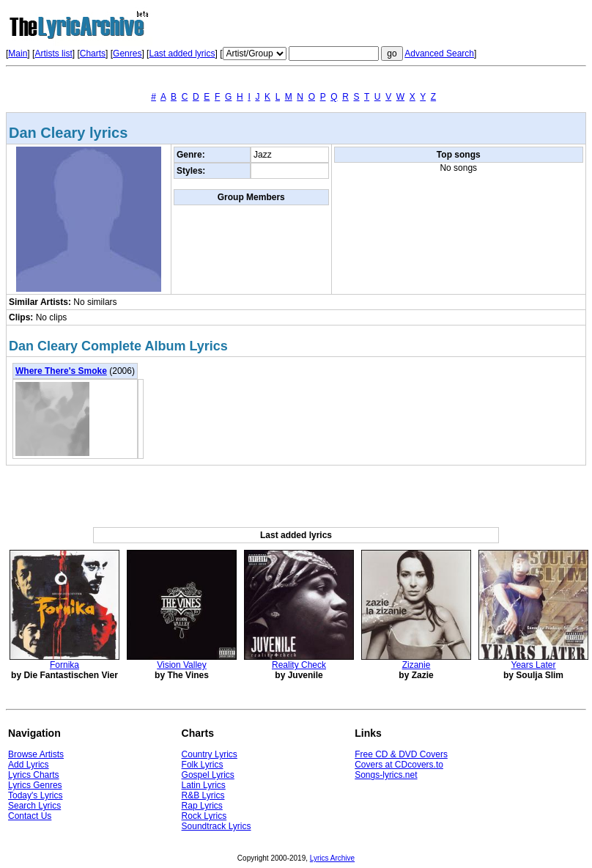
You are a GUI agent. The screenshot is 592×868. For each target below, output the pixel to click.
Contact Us (30, 816)
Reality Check (299, 665)
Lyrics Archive (332, 858)
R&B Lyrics (203, 795)
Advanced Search (439, 54)
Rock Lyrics (204, 816)
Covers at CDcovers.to (399, 765)
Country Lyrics (210, 754)
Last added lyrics (182, 54)
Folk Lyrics (203, 765)
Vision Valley (182, 665)
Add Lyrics (29, 765)
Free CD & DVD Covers (401, 754)
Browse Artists (36, 754)
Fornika (64, 665)
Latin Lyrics (204, 785)
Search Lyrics (34, 806)
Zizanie (417, 665)
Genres (127, 54)
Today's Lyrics (36, 795)
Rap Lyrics (202, 806)
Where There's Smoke (61, 371)
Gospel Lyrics (208, 775)
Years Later (534, 665)
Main (18, 54)
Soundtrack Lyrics (217, 826)
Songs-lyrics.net (386, 775)
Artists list (53, 54)
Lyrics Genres (35, 785)
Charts (93, 54)
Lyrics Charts (34, 775)
